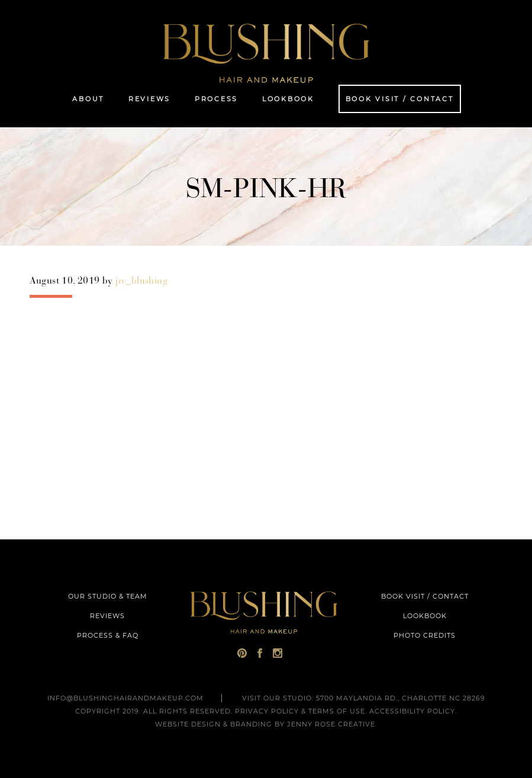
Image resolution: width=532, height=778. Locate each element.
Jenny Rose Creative (331, 724)
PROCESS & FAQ (108, 635)
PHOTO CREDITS (425, 635)
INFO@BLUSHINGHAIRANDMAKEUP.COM (125, 698)
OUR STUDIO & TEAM (108, 596)
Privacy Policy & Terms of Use (300, 711)
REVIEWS (107, 616)
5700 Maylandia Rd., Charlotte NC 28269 (401, 698)
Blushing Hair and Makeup (266, 53)
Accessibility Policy (412, 711)
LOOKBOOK (425, 616)
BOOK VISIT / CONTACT (425, 596)
